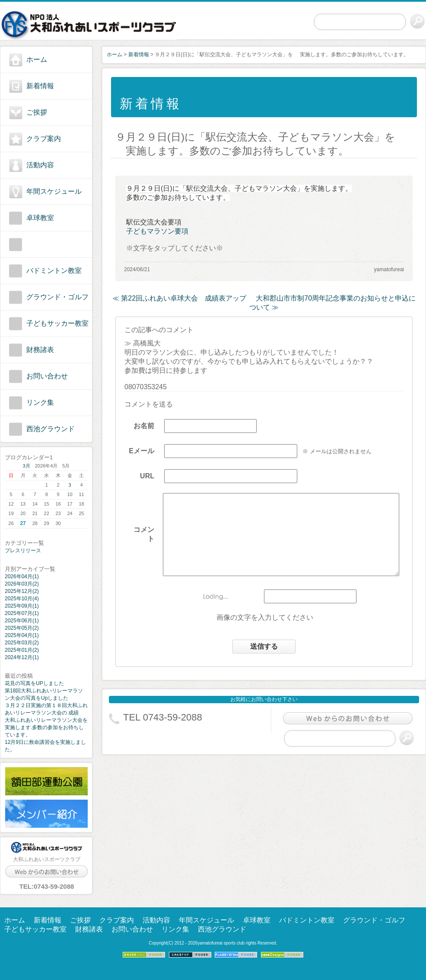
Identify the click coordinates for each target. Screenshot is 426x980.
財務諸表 (40, 350)
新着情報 (40, 86)
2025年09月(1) (22, 606)
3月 (27, 466)
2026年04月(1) (22, 576)
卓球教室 (40, 218)
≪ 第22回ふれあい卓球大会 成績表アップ (179, 298)
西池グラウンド (51, 429)
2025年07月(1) (22, 613)
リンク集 (40, 402)
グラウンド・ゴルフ (57, 297)
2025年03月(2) (22, 643)
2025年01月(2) (22, 650)
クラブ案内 (44, 139)
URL (140, 479)
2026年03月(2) (22, 584)
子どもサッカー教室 (57, 323)
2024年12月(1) (22, 657)
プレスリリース (23, 551)
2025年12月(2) (22, 591)
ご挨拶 (37, 112)
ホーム (37, 59)
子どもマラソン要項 (157, 231)
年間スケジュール (54, 191)
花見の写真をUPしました (34, 683)
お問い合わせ (47, 376)
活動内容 (40, 165)
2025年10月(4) (22, 599)
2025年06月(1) (22, 621)
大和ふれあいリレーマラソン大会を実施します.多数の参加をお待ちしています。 (46, 727)
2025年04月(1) (22, 635)
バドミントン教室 (54, 271)
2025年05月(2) (22, 628)
